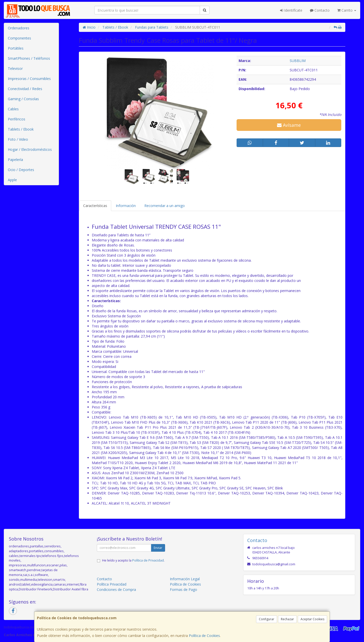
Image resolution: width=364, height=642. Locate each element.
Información (126, 206)
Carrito (347, 10)
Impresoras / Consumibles (29, 79)
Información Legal (185, 579)
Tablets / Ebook (21, 129)
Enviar (158, 548)
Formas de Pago (184, 589)
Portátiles (16, 48)
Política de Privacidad (148, 560)
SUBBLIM (298, 61)
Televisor (15, 68)
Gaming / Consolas (23, 99)
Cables (13, 109)
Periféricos (17, 119)
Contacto (320, 10)
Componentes (19, 38)
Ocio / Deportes (21, 170)
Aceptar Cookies (312, 619)
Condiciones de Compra (116, 589)
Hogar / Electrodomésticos (30, 149)
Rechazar (287, 619)
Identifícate (291, 10)
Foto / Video (18, 139)
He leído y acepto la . (133, 560)
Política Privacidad (112, 584)
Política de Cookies (204, 636)
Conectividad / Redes (25, 89)
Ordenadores (19, 28)
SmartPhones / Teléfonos (29, 58)
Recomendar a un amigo (165, 206)
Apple (12, 180)
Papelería (15, 160)
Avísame (289, 125)
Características (95, 206)
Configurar (267, 619)
